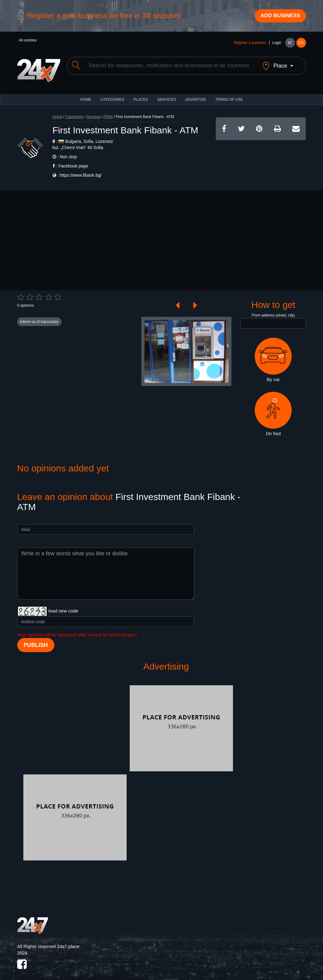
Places (141, 95)
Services (167, 95)
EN (301, 44)
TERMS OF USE (229, 95)
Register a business (250, 44)
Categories (74, 112)
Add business (278, 16)
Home (57, 112)
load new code (63, 606)
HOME (86, 95)
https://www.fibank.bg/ (81, 171)
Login (276, 44)
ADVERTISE (195, 95)
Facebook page (73, 162)
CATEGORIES (112, 95)
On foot (273, 410)
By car (273, 356)
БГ (290, 44)
